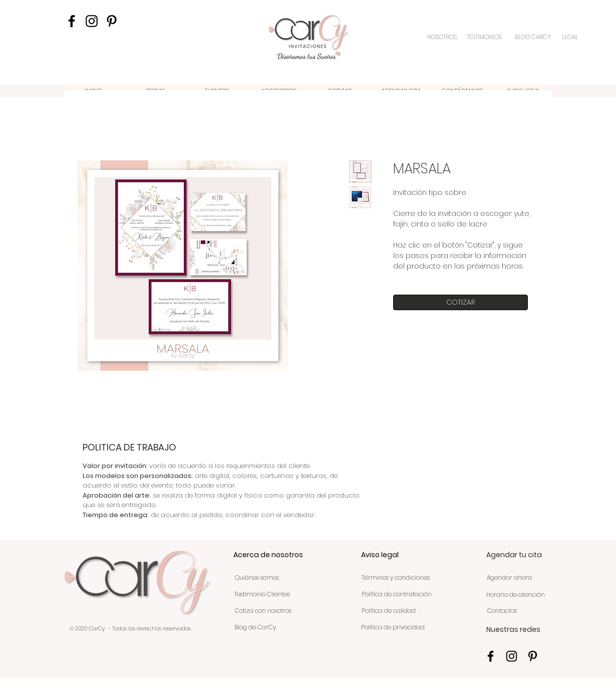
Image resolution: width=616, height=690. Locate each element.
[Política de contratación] (396, 595)
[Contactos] (502, 611)
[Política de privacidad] (393, 628)
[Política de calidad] (388, 611)
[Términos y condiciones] (396, 578)
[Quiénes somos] (257, 578)
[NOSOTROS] (443, 37)
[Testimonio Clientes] (262, 595)
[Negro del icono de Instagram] (92, 21)
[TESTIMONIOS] (485, 37)
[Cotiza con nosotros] (263, 611)
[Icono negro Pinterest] (112, 21)
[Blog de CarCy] (255, 628)
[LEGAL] (570, 37)
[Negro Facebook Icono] (72, 21)
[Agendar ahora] (509, 578)
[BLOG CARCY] (533, 37)
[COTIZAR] (460, 302)
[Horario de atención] (516, 595)
